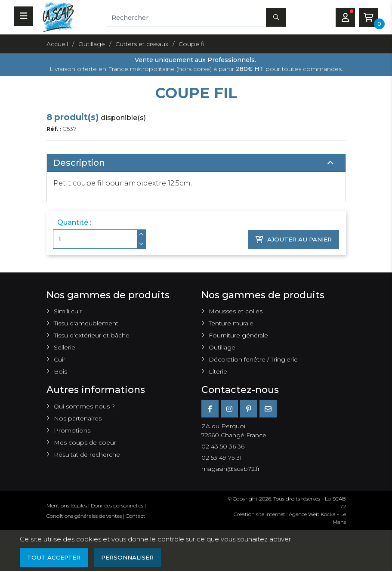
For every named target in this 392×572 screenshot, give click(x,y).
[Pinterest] (249, 409)
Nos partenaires (78, 418)
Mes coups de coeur (85, 442)
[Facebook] (210, 409)
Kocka (328, 514)
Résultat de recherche (87, 455)
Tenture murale (231, 323)
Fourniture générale (238, 335)
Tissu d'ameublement (86, 323)
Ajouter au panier (292, 239)
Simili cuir (68, 311)
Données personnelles (117, 506)
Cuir (60, 359)
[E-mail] (268, 409)
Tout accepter (55, 558)
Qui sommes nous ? (84, 406)
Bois (60, 371)
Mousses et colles (236, 311)
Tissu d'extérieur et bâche (92, 335)
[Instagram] (229, 409)
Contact (136, 516)
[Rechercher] (186, 17)
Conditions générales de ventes (84, 516)
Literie (218, 371)
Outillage (222, 347)
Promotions (72, 430)
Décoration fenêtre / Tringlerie (253, 359)
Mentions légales (67, 506)
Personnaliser (131, 558)
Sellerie (65, 347)
